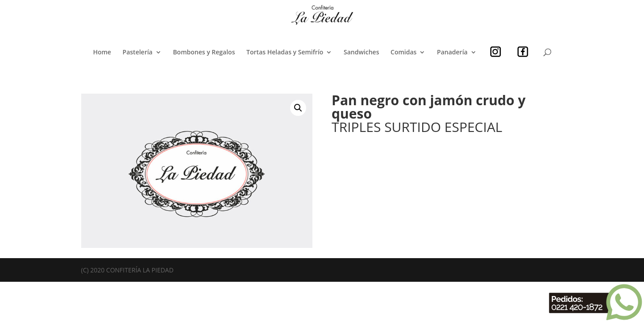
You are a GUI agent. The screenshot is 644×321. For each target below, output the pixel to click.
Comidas (403, 53)
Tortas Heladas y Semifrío (285, 53)
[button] (298, 108)
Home (102, 53)
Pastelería (138, 53)
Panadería (452, 53)
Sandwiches (361, 53)
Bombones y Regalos (204, 53)
